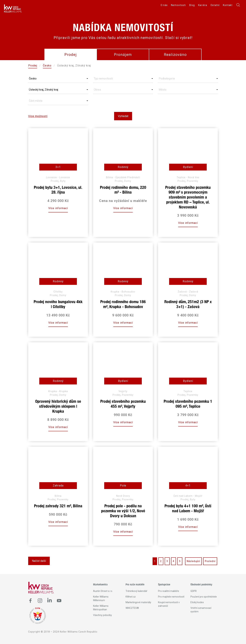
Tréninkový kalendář (136, 591)
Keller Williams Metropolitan (101, 608)
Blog (192, 5)
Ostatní (215, 5)
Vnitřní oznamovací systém (201, 610)
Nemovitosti (178, 5)
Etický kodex (197, 602)
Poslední (210, 561)
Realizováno (175, 55)
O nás (164, 5)
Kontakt (228, 5)
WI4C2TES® (132, 608)
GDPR (194, 591)
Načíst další (39, 561)
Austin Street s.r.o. (103, 591)
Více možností (38, 116)
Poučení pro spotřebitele (204, 597)
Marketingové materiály (138, 602)
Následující (193, 561)
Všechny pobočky (102, 615)
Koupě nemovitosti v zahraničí (169, 604)
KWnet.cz (131, 597)
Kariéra (203, 5)
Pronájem (123, 55)
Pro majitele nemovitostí (171, 597)
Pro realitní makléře (169, 591)
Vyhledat (123, 116)
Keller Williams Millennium (101, 598)
